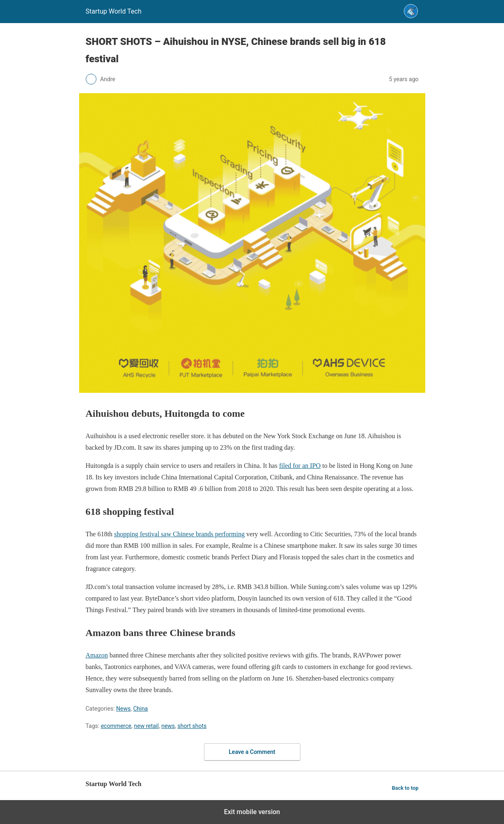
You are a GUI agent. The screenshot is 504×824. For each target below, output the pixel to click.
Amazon (97, 655)
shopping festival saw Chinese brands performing (179, 534)
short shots (192, 726)
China (141, 709)
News (123, 709)
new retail (146, 726)
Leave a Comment (252, 752)
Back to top (405, 788)
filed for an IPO (300, 466)
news (168, 726)
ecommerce (116, 726)
